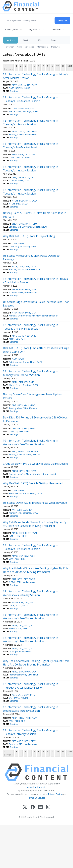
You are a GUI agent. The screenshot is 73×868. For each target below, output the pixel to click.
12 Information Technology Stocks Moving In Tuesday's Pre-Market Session (31, 99)
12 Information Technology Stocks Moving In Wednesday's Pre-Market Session (31, 616)
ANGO (15, 471)
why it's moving (23, 246)
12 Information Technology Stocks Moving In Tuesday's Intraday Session (31, 122)
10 (57, 66)
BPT (26, 579)
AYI (13, 510)
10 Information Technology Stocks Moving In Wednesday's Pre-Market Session (31, 442)
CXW (34, 672)
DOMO (35, 451)
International (42, 47)
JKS (17, 652)
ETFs (40, 40)
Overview (10, 47)
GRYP (26, 695)
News (19, 47)
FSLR (33, 108)
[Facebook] (33, 807)
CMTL (28, 131)
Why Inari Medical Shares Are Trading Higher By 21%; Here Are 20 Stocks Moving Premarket (36, 570)
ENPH (21, 108)
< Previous (8, 67)
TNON (21, 270)
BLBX (22, 201)
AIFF (14, 741)
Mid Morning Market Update (45, 316)
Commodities (24, 316)
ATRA (14, 313)
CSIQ (27, 602)
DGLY (34, 201)
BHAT (28, 533)
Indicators (57, 29)
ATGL (22, 131)
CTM (21, 382)
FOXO (18, 605)
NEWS (21, 243)
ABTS (14, 336)
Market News (15, 111)
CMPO (35, 85)
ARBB (15, 626)
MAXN (12, 629)
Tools (54, 40)
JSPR (28, 471)
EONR (18, 536)
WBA (26, 408)
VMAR (27, 431)
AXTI (14, 695)
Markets (11, 40)
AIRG (14, 451)
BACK (15, 267)
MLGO (25, 204)
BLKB (28, 718)
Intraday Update (33, 270)
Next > (70, 67)
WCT (11, 559)
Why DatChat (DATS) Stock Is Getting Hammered (33, 483)
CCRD (34, 336)
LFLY (34, 313)
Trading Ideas (15, 408)
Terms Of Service (36, 798)
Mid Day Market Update (29, 227)
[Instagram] (48, 807)
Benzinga (14, 91)
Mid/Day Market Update (29, 474)
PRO (23, 721)
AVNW (15, 602)
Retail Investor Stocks (19, 362)
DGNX (34, 155)
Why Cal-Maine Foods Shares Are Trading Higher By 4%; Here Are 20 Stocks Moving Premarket (35, 524)
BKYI (27, 556)
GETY (19, 582)
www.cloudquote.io (37, 787)
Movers (24, 698)
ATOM (15, 201)
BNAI (14, 155)
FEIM (27, 108)
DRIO (25, 536)
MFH (21, 744)
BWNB (32, 579)
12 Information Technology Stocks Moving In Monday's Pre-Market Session (31, 373)
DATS (11, 88)
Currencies (29, 47)
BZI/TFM (19, 88)
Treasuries (56, 47)
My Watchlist (35, 29)
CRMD (21, 224)
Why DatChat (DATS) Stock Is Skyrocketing (29, 236)
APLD (27, 336)
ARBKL (15, 131)
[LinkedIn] (40, 807)
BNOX (27, 672)
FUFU (34, 224)
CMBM (21, 178)
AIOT (14, 85)
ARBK (21, 85)
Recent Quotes (12, 29)
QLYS (11, 652)
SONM (36, 111)
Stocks (26, 40)
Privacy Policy (55, 794)
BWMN (35, 533)
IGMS (26, 405)
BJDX (21, 672)
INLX (18, 204)
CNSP (14, 224)
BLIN (14, 178)
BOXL (33, 556)
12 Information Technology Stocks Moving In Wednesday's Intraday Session (31, 593)
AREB (22, 533)
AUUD (27, 85)
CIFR (21, 602)
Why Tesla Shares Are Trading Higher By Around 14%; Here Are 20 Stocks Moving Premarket (36, 663)
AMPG (21, 451)
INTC (33, 695)
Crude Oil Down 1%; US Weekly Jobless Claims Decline (36, 464)
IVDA (11, 721)
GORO (12, 582)
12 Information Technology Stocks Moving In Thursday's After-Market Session (31, 686)
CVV (26, 382)
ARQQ (20, 741)
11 (63, 66)
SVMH (12, 536)
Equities (13, 227)
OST (17, 339)
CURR (19, 510)
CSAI (27, 178)
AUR (21, 556)
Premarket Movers (18, 675)
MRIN (22, 134)
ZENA (18, 158)
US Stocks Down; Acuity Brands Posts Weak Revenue (35, 503)
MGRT (27, 88)
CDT (14, 405)
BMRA (21, 313)
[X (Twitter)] (25, 807)
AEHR (21, 336)
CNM (21, 267)
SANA (35, 513)
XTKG (19, 629)
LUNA (17, 698)
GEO (30, 675)
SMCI (36, 675)
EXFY (34, 290)
